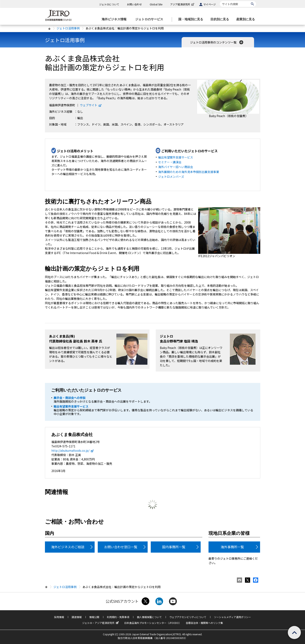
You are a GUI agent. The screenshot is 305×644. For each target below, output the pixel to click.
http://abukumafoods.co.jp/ (73, 450)
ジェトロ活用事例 (68, 28)
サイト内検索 (220, 1)
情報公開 (94, 617)
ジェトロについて (109, 4)
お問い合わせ (134, 4)
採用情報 (59, 617)
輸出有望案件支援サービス (176, 157)
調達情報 (77, 617)
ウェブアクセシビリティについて (188, 617)
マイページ (210, 4)
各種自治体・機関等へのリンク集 (204, 623)
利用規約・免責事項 (118, 617)
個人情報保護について (149, 617)
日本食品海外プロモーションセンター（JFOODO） (153, 623)
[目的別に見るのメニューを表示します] (221, 19)
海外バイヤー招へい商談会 (176, 167)
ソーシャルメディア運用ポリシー (232, 617)
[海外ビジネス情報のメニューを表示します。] (115, 19)
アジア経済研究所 (183, 4)
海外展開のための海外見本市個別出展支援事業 (189, 172)
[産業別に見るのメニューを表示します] (247, 19)
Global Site (156, 4)
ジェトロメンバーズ (171, 177)
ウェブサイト (91, 105)
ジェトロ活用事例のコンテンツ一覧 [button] (217, 42)
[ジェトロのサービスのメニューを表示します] (150, 19)
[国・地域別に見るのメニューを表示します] (192, 19)
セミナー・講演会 (170, 162)
